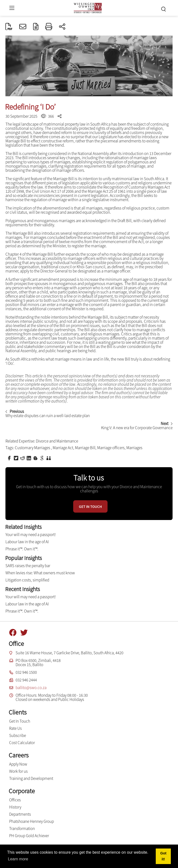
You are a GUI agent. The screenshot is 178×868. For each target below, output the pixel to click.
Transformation (22, 829)
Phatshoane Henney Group (32, 821)
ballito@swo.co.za (31, 688)
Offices (15, 800)
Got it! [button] (163, 856)
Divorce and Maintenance (57, 441)
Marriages (134, 448)
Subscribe (18, 735)
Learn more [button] (18, 859)
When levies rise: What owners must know (40, 573)
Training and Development (31, 778)
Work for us (18, 771)
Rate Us (15, 728)
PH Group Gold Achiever (29, 836)
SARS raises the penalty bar (28, 566)
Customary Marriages (33, 448)
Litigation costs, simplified (27, 580)
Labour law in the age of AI (32, 542)
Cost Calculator (22, 743)
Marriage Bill (85, 448)
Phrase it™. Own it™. (22, 549)
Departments (20, 814)
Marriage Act (63, 448)
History (15, 807)
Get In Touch (20, 721)
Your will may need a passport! (31, 535)
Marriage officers (111, 448)
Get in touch (90, 507)
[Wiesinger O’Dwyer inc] (88, 7)
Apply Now (18, 764)
